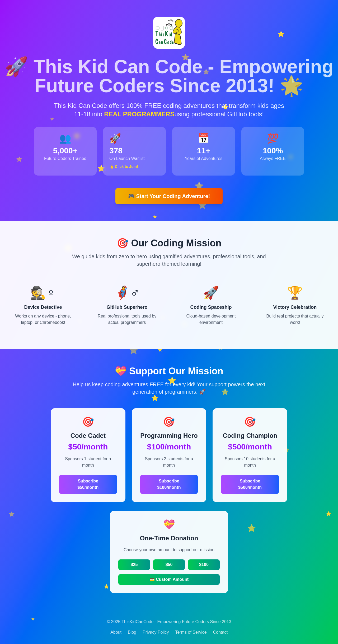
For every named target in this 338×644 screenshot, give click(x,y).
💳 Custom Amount (169, 579)
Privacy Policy (156, 632)
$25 (134, 565)
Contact (220, 632)
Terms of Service (191, 632)
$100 (204, 565)
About (116, 632)
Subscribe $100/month (169, 484)
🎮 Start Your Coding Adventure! (169, 196)
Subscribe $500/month (250, 484)
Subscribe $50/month (88, 484)
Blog (132, 632)
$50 (169, 565)
